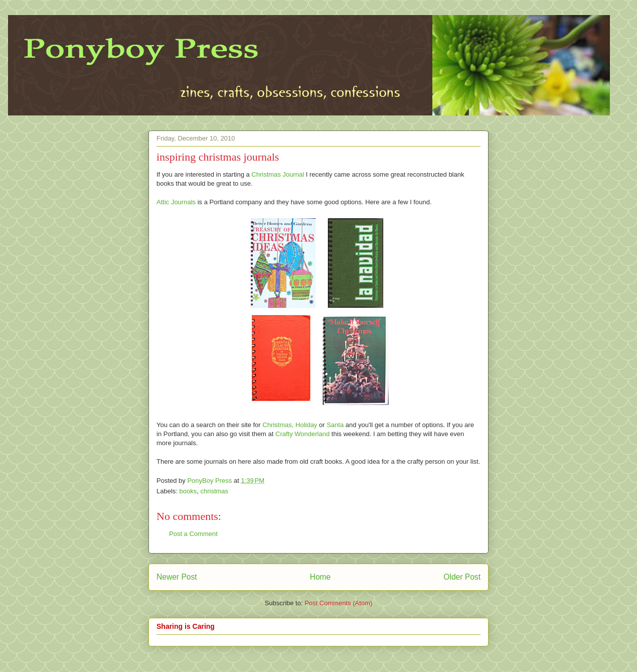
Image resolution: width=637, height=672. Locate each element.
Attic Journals (176, 202)
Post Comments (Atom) (338, 603)
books (188, 491)
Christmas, (278, 425)
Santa (335, 425)
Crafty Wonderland (302, 434)
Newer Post (177, 577)
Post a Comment (193, 534)
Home (321, 577)
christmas (214, 491)
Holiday (306, 425)
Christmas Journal (278, 174)
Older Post (462, 577)
